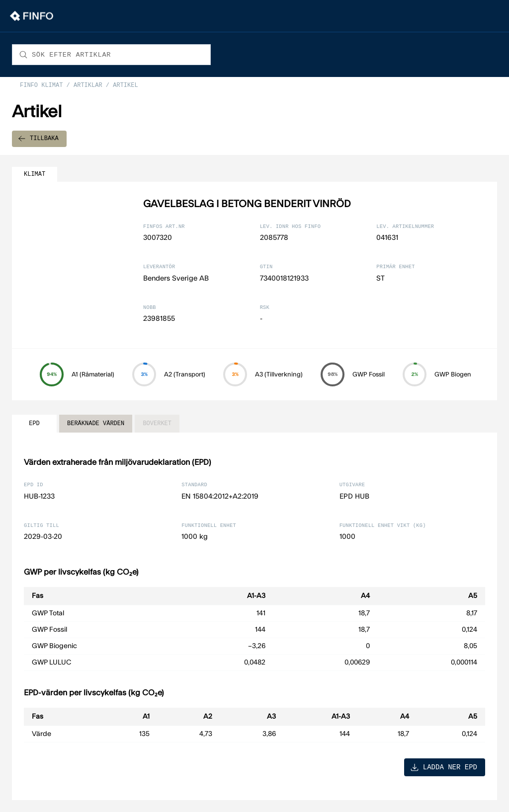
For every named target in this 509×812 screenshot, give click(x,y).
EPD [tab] (34, 424)
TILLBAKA (38, 139)
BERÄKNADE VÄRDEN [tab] (96, 424)
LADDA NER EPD (444, 767)
